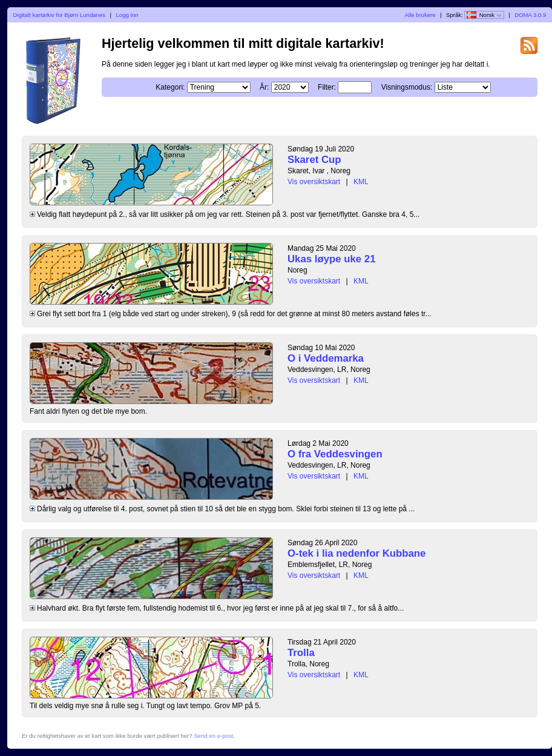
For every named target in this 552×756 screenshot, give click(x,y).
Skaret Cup (314, 160)
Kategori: (170, 87)
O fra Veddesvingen (335, 454)
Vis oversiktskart (314, 182)
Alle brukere (420, 15)
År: (264, 87)
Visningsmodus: (407, 87)
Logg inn (127, 15)
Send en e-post (213, 736)
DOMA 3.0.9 (530, 15)
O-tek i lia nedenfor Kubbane (356, 553)
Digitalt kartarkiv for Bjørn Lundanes (60, 15)
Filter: (327, 87)
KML (361, 182)
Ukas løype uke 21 (332, 259)
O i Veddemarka (326, 358)
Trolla (301, 653)
